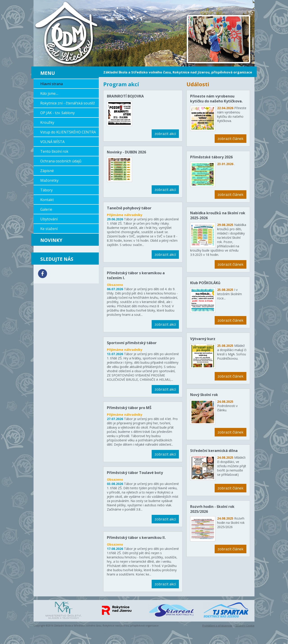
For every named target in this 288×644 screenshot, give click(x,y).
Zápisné (47, 171)
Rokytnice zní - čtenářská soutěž (68, 103)
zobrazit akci (165, 134)
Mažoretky (49, 180)
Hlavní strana (52, 84)
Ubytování (49, 219)
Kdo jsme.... (49, 93)
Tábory (46, 190)
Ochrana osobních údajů (61, 161)
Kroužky (47, 122)
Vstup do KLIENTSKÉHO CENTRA (68, 132)
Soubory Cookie (245, 625)
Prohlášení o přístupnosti (217, 625)
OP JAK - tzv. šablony (57, 113)
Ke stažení (49, 229)
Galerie (46, 209)
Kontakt (47, 200)
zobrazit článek (231, 139)
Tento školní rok (54, 151)
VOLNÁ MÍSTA (52, 142)
